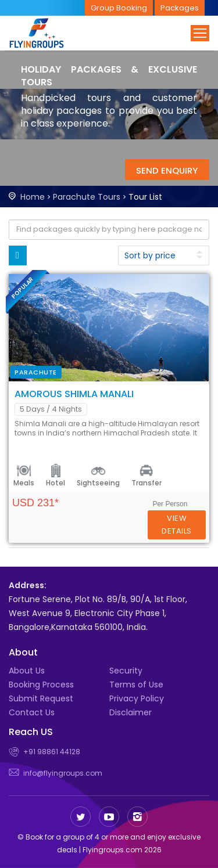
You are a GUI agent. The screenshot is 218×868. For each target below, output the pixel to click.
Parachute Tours (87, 197)
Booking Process (41, 685)
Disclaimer (131, 712)
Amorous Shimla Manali (74, 394)
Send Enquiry (167, 170)
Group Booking (119, 8)
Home (33, 197)
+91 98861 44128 (52, 752)
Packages (180, 8)
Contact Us (32, 712)
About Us (27, 671)
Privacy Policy (137, 698)
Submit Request (41, 698)
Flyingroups (47, 33)
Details (177, 525)
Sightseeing (98, 483)
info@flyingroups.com (63, 773)
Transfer (146, 483)
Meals (24, 483)
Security (126, 671)
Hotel (56, 483)
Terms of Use (136, 685)
